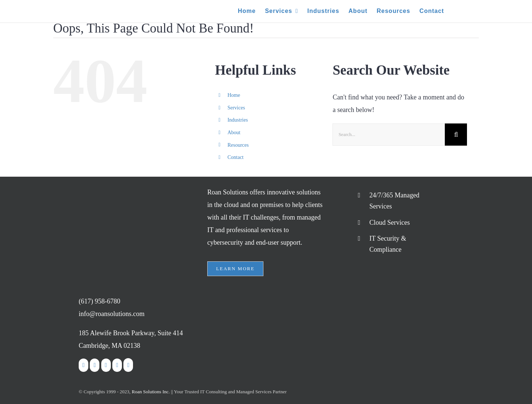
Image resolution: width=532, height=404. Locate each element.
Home (234, 95)
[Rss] (117, 365)
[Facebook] (83, 365)
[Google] (128, 365)
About (234, 133)
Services (236, 108)
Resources (238, 145)
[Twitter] (95, 365)
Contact (236, 157)
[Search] (456, 135)
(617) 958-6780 (99, 301)
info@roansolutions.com (112, 314)
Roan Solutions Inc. (151, 392)
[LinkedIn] (106, 365)
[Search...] (389, 135)
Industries (238, 120)
